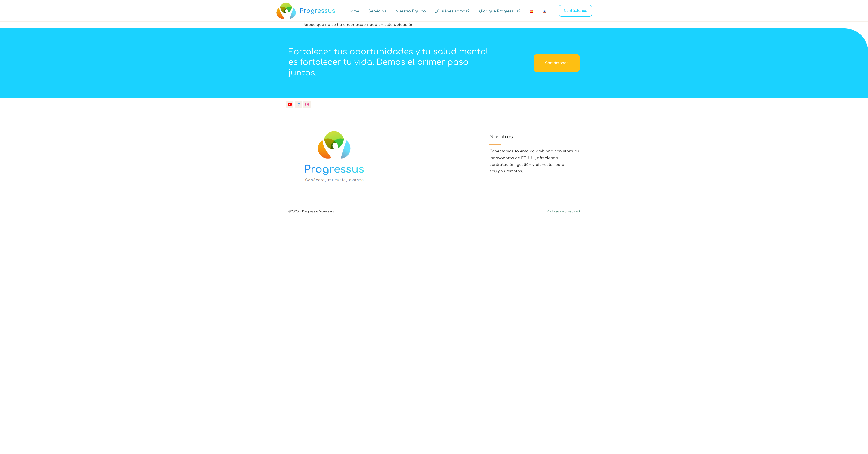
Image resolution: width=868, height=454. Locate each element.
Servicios (377, 11)
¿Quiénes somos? (452, 11)
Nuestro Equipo (411, 11)
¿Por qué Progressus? (500, 11)
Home (353, 11)
